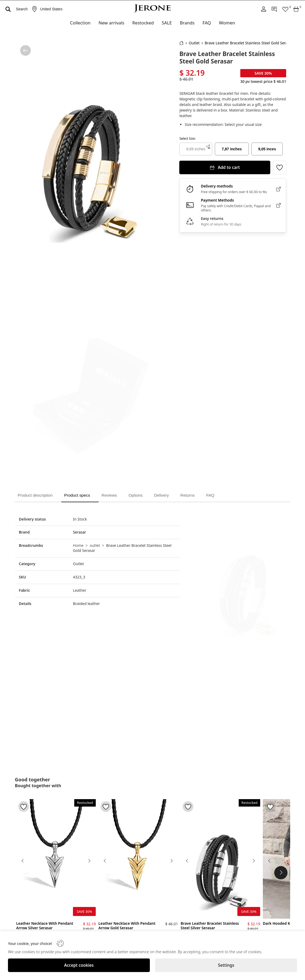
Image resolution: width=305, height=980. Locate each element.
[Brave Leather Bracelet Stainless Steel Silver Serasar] (220, 859)
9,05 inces (267, 149)
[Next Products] (281, 873)
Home (78, 545)
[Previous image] (23, 860)
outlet (95, 545)
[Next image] (89, 860)
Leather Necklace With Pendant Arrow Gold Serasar (127, 926)
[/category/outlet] (25, 50)
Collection (80, 23)
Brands (187, 23)
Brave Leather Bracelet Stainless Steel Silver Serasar (210, 926)
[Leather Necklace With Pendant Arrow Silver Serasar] (56, 859)
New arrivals (111, 23)
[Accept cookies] (79, 965)
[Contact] (274, 9)
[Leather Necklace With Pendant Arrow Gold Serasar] (138, 859)
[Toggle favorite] (280, 167)
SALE (167, 23)
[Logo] (152, 8)
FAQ (207, 23)
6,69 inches (196, 149)
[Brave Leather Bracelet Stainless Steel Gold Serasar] (88, 149)
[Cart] (296, 9)
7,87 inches (232, 149)
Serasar (79, 532)
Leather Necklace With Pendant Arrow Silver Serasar (45, 926)
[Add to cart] (225, 167)
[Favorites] (285, 9)
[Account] (264, 9)
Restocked (143, 23)
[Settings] (226, 965)
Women (227, 23)
